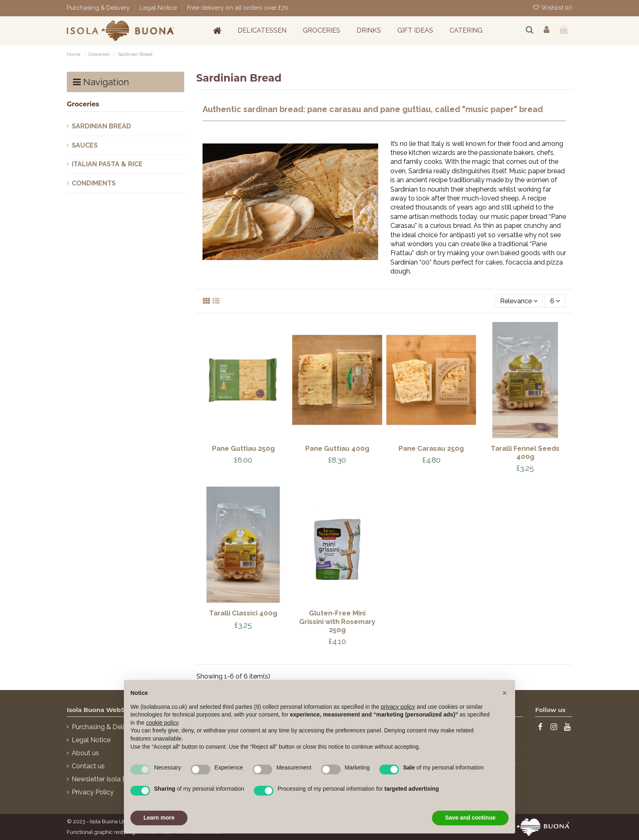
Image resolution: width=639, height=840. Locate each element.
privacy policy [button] (398, 707)
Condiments (94, 183)
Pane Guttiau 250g (243, 448)
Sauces (85, 145)
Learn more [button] (159, 818)
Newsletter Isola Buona (107, 779)
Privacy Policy (93, 792)
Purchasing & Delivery (99, 8)
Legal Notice (159, 8)
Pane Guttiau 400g (337, 448)
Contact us (88, 766)
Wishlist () (552, 8)
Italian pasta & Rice (107, 164)
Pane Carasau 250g (431, 448)
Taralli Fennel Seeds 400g (525, 452)
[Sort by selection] (519, 301)
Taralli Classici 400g (243, 613)
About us (85, 753)
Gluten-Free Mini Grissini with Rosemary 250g (337, 621)
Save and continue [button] (470, 818)
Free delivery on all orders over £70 (238, 8)
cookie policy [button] (162, 723)
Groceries (83, 104)
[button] (505, 693)
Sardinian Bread (101, 126)
